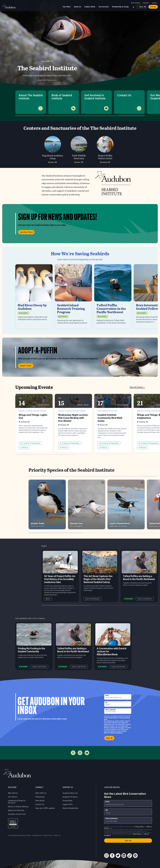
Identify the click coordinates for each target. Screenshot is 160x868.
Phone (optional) (111, 710)
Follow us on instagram (80, 753)
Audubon (9, 6)
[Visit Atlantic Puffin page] (47, 504)
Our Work (67, 7)
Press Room (40, 801)
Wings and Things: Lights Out (34, 423)
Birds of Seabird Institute (62, 97)
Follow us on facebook (73, 753)
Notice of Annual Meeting (18, 807)
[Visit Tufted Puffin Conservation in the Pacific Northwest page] (113, 296)
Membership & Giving (120, 7)
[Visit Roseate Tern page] (87, 504)
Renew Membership (70, 808)
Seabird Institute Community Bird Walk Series (113, 423)
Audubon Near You (70, 793)
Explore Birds (90, 7)
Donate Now (68, 801)
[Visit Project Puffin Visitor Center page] (105, 149)
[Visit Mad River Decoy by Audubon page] (34, 296)
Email (107, 695)
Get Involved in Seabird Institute (95, 97)
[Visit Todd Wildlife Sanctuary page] (79, 149)
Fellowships (40, 797)
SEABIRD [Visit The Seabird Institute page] (129, 599)
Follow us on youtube (87, 753)
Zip (106, 702)
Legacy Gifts (68, 804)
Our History (13, 797)
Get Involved (104, 7)
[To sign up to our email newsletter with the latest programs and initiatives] (118, 697)
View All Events (136, 387)
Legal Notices (37, 835)
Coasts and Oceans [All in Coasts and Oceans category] (92, 599)
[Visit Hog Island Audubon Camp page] (53, 149)
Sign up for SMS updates (45, 808)
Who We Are (13, 793)
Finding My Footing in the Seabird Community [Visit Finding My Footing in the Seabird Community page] (34, 646)
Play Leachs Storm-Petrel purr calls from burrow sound (142, 482)
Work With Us (41, 793)
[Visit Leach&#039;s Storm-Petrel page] (126, 504)
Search (133, 7)
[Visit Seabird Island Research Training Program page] (73, 296)
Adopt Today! (26, 366)
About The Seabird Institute (31, 97)
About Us (77, 7)
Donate (153, 7)
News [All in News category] (48, 599)
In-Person (24, 448)
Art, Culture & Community (30, 443)
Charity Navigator (13, 823)
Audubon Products (70, 797)
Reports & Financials (16, 810)
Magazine (146, 3)
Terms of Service (125, 718)
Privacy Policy (113, 718)
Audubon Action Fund (17, 814)
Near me (143, 7)
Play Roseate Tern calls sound (103, 482)
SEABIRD (24, 313)
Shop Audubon (136, 3)
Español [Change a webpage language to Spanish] (154, 3)
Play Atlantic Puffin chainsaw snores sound (63, 482)
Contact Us (124, 95)
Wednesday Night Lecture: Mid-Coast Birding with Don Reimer (73, 423)
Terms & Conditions (116, 733)
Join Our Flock (26, 232)
